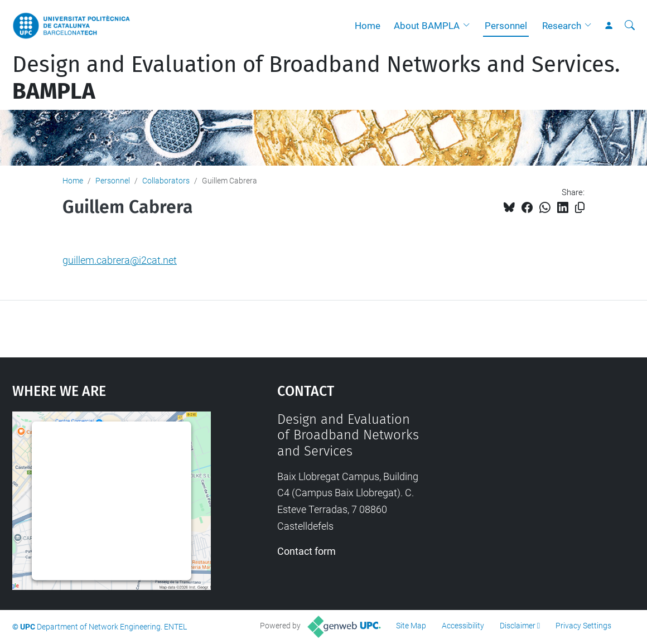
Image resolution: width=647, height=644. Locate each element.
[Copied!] (580, 208)
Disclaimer (518, 626)
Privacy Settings (583, 626)
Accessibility (463, 626)
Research (562, 26)
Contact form (306, 551)
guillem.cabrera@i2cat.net (120, 260)
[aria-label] (630, 26)
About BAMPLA (427, 26)
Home (368, 26)
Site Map (411, 626)
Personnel (506, 26)
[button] (469, 26)
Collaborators (166, 181)
